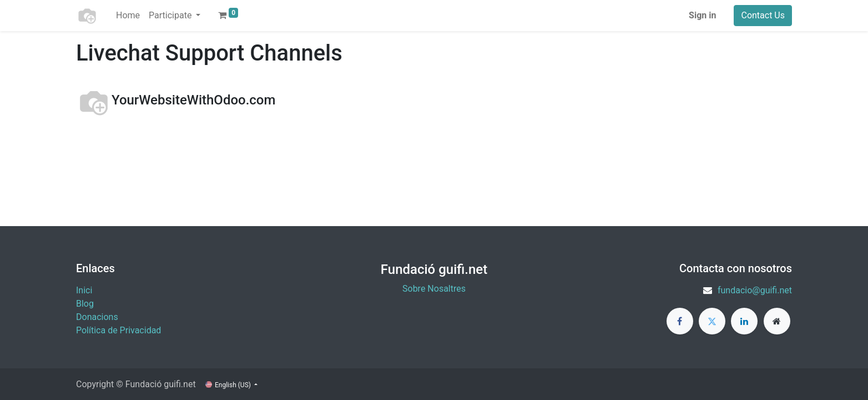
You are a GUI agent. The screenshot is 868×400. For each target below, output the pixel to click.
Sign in (702, 15)
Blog (85, 304)
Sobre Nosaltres (434, 289)
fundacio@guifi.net (755, 290)
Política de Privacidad (118, 330)
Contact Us (763, 15)
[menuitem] (128, 16)
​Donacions (97, 317)
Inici (84, 290)
